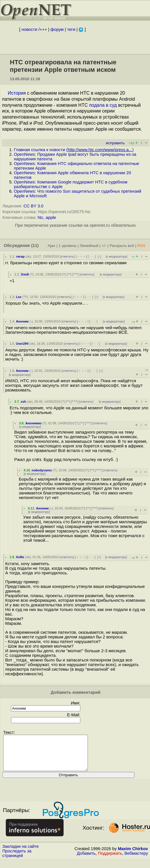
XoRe (20, 557)
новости (29, 29)
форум (57, 29)
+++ (43, 29)
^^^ (75, 274)
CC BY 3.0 (33, 206)
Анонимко (34, 423)
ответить (67, 256)
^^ (69, 274)
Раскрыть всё (122, 246)
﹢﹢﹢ (81, 256)
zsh (24, 402)
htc (40, 218)
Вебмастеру (136, 860)
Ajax (52, 246)
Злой (25, 274)
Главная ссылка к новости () (74, 150)
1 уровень (68, 246)
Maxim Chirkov (133, 856)
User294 (22, 344)
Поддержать (110, 860)
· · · (92, 256)
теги (71, 29)
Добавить (86, 860)
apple (51, 218)
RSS (141, 246)
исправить (115, 143)
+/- (104, 246)
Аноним (22, 321)
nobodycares (42, 470)
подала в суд (103, 105)
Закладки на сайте (21, 853)
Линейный (89, 246)
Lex (19, 297)
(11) (35, 245)
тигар (20, 256)
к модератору (116, 256)
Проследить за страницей (17, 860)
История (17, 93)
